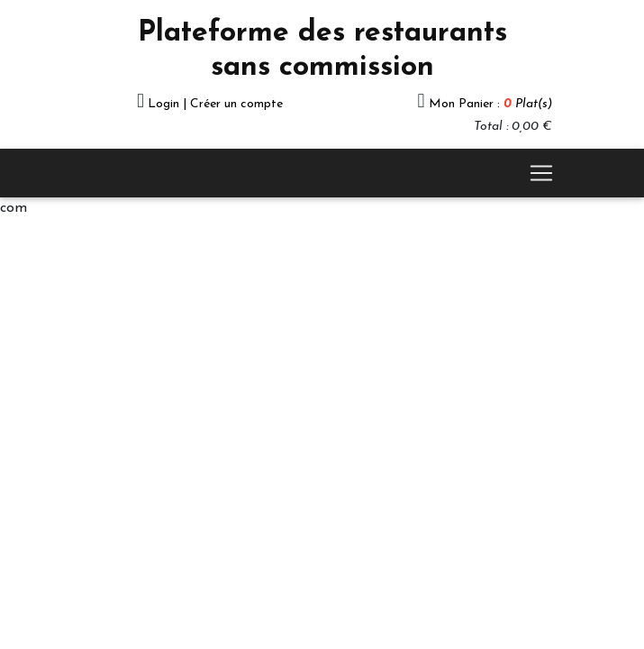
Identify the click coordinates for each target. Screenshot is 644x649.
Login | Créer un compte (215, 104)
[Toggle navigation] (541, 173)
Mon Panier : (490, 104)
